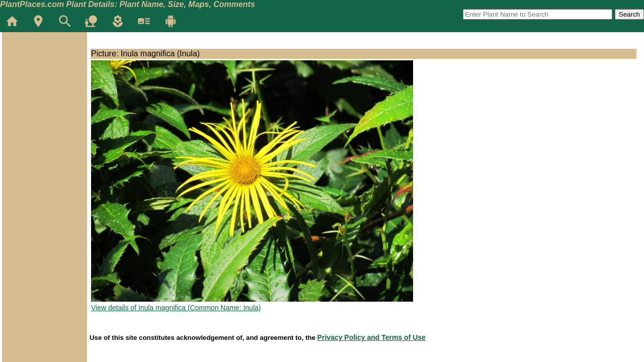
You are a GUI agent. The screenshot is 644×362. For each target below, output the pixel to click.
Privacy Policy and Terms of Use (372, 337)
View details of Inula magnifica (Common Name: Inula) (176, 308)
